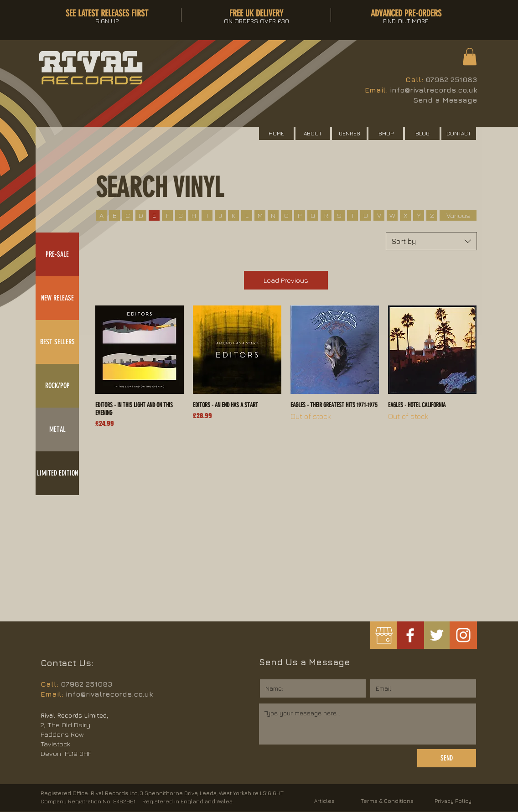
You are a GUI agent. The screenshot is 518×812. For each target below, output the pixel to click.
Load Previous (286, 280)
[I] (207, 215)
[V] (379, 215)
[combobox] (431, 241)
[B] (114, 215)
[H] (194, 215)
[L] (247, 215)
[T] (352, 215)
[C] (128, 215)
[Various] (458, 215)
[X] (405, 215)
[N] (273, 215)
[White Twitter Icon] (437, 635)
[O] (286, 215)
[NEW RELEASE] (57, 298)
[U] (366, 215)
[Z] (432, 215)
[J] (220, 215)
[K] (233, 215)
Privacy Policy (453, 801)
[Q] (313, 215)
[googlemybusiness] (384, 635)
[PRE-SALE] (57, 254)
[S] (339, 215)
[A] (101, 215)
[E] (154, 215)
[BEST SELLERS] (57, 342)
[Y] (419, 215)
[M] (260, 215)
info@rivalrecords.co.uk (433, 90)
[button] (470, 57)
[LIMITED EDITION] (57, 473)
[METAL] (57, 429)
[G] (181, 215)
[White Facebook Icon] (410, 635)
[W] (392, 215)
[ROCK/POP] (57, 386)
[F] (167, 215)
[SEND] (447, 758)
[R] (326, 215)
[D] (141, 215)
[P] (300, 215)
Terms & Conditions (387, 801)
